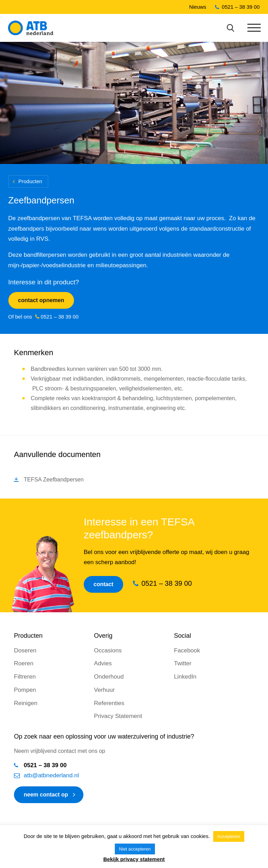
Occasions (108, 650)
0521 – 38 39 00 (241, 7)
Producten (30, 181)
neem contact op (46, 795)
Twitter (183, 663)
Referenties (109, 703)
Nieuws (198, 7)
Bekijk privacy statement (134, 859)
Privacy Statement (118, 716)
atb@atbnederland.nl (51, 775)
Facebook (187, 650)
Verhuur (104, 690)
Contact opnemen (41, 300)
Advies (103, 663)
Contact (103, 584)
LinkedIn (185, 677)
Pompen (25, 690)
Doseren (25, 650)
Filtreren (25, 677)
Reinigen (26, 703)
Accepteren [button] (229, 836)
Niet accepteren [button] (135, 849)
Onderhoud (109, 677)
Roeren (24, 663)
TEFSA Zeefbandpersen (54, 480)
